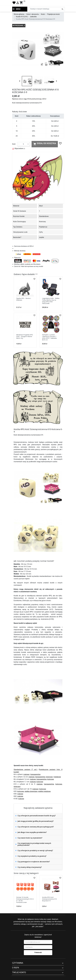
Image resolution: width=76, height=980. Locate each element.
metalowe (57, 777)
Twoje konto (19, 972)
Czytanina (18, 963)
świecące (17, 787)
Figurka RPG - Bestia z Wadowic (24, 299)
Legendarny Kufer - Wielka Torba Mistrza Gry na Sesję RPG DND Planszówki (51, 301)
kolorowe (49, 777)
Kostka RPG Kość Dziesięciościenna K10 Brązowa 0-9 (49, 899)
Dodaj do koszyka (45, 144)
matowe (27, 774)
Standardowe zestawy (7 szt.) (26, 770)
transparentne (35, 774)
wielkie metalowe (44, 791)
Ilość (14, 144)
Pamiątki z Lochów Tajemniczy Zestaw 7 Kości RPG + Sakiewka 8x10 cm (49, 337)
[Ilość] (23, 144)
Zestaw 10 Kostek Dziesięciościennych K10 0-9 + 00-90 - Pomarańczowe (25, 900)
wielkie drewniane (31, 791)
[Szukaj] (47, 9)
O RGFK (16, 968)
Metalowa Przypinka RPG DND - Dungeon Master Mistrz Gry (25, 336)
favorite (14, 3)
